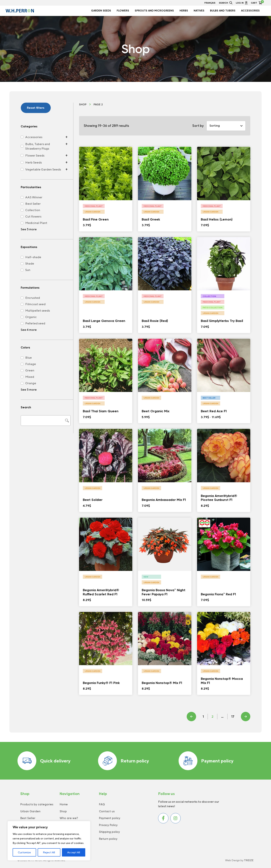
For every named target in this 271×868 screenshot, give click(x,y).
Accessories (250, 11)
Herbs (184, 11)
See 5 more (29, 229)
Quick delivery (44, 761)
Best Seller (28, 818)
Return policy (123, 761)
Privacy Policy (108, 825)
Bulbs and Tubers (223, 11)
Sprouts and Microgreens (154, 11)
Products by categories (37, 804)
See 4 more (29, 330)
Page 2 (98, 105)
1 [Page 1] (203, 717)
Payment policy (206, 761)
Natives (199, 11)
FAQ (102, 804)
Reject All (49, 852)
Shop (83, 105)
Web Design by (239, 860)
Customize (24, 852)
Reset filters (36, 108)
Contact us (107, 811)
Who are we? (69, 818)
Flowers (123, 11)
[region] (49, 841)
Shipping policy (109, 832)
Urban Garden (30, 811)
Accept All (74, 852)
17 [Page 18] (233, 717)
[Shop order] (226, 126)
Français (210, 3)
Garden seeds (101, 11)
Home (64, 804)
